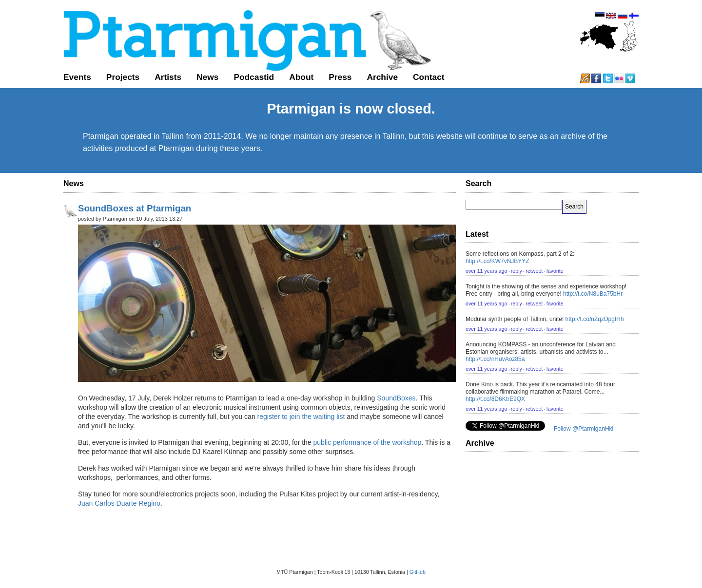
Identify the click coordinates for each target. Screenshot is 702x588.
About (301, 77)
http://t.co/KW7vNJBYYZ (497, 261)
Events (77, 77)
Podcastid (254, 77)
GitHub (418, 572)
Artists (168, 77)
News (207, 77)
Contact (429, 77)
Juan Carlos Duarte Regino (119, 503)
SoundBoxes (396, 398)
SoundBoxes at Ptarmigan (135, 208)
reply (517, 271)
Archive (382, 77)
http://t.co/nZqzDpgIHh (595, 319)
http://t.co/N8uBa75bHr (593, 294)
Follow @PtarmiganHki (584, 429)
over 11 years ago (486, 271)
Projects (123, 77)
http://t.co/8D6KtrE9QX (495, 399)
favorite (555, 271)
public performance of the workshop (367, 442)
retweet (534, 271)
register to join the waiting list (301, 417)
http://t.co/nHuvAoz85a (495, 359)
